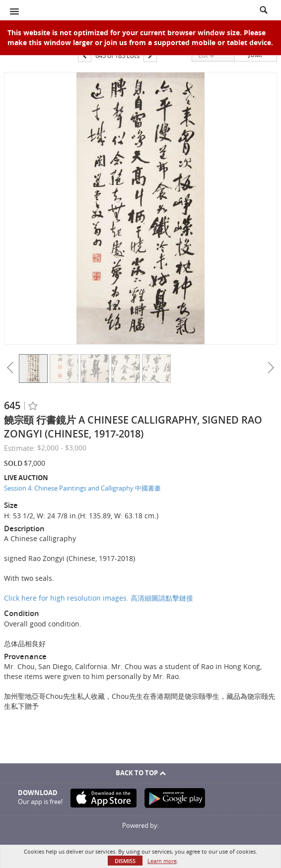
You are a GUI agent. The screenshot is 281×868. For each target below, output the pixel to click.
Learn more (162, 861)
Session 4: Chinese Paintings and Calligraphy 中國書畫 (82, 488)
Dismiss (125, 861)
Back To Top (141, 773)
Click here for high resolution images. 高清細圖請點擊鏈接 (99, 598)
